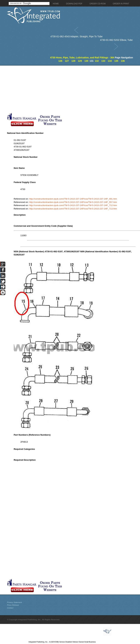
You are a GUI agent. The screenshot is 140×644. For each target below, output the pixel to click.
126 (60, 61)
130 (86, 61)
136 (123, 61)
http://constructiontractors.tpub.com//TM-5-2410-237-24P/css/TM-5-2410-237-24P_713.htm (73, 209)
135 (116, 61)
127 (67, 61)
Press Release (13, 605)
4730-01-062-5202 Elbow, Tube (116, 40)
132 (97, 61)
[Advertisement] (64, 89)
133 (103, 61)
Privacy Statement (14, 602)
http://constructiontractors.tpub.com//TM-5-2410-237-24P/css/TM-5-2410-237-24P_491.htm (73, 199)
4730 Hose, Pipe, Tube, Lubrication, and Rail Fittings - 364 (82, 58)
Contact (10, 608)
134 (110, 61)
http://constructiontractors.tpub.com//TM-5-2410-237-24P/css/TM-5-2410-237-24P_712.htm (73, 205)
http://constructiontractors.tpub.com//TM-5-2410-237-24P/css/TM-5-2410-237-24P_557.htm (73, 202)
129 (80, 61)
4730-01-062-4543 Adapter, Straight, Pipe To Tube (77, 36)
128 (73, 61)
